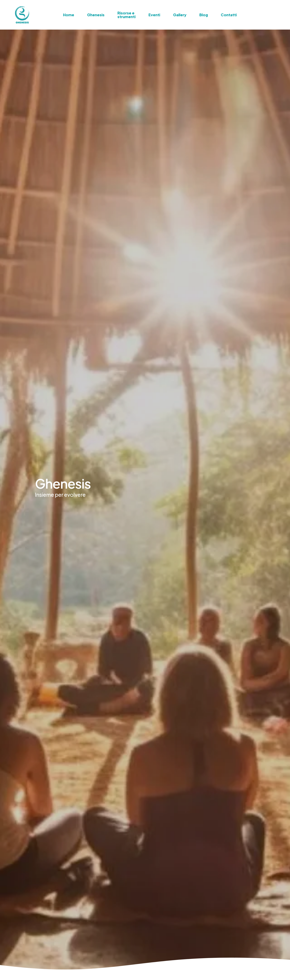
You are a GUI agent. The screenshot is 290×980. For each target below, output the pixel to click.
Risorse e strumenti (127, 15)
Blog (204, 15)
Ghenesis (96, 15)
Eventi (154, 15)
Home (69, 15)
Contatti (229, 15)
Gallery (180, 15)
